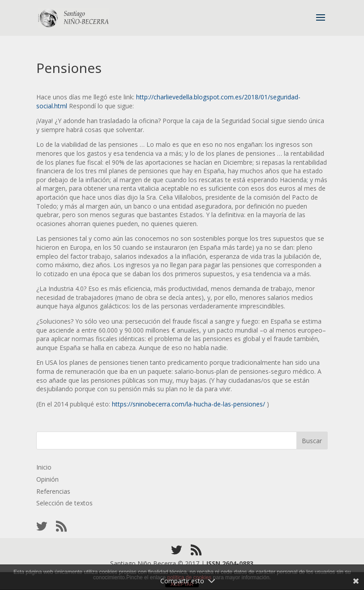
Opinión (47, 479)
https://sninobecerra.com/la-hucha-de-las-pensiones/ (188, 404)
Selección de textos (64, 503)
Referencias (53, 491)
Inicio (44, 467)
